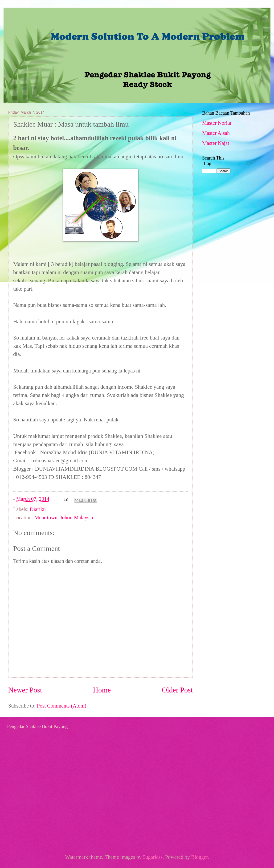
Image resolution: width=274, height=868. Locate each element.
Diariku (38, 509)
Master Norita (217, 123)
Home (102, 690)
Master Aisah (216, 133)
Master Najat (216, 143)
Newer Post (25, 690)
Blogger (199, 857)
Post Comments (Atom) (61, 706)
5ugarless (153, 857)
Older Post (177, 690)
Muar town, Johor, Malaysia (64, 518)
